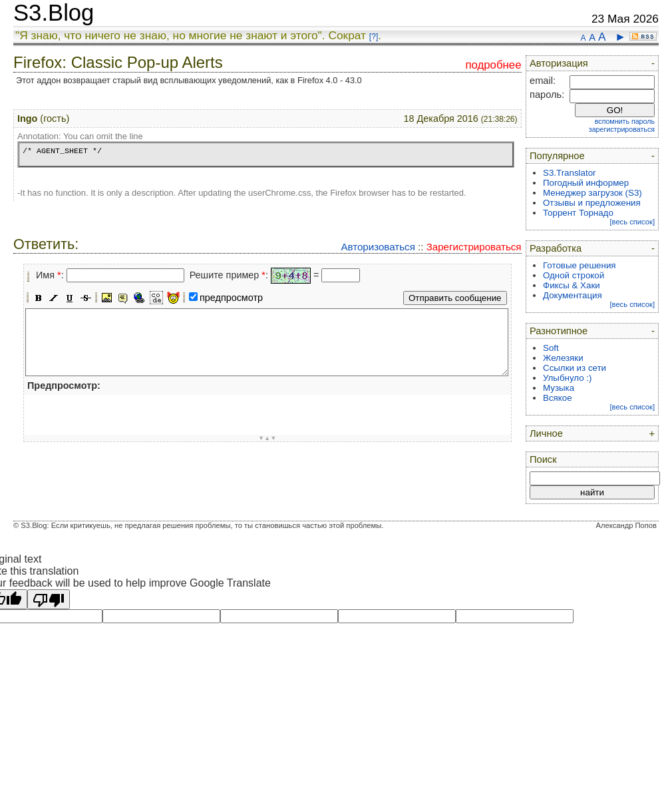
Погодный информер (586, 183)
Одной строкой (574, 275)
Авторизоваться (378, 247)
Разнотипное (559, 331)
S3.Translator (570, 173)
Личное (546, 433)
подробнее (493, 65)
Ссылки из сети (575, 368)
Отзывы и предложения (592, 203)
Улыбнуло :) (567, 378)
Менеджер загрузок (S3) (592, 193)
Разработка (556, 248)
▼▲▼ (267, 438)
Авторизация (559, 63)
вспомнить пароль (625, 121)
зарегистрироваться (622, 129)
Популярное (557, 156)
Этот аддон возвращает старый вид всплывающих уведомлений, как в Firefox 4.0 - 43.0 (189, 80)
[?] (374, 37)
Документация (573, 295)
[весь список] (632, 222)
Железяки (563, 358)
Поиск (543, 459)
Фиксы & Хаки (572, 285)
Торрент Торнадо (578, 213)
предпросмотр (231, 298)
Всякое (558, 398)
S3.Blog (54, 13)
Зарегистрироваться (474, 247)
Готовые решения (580, 265)
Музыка (559, 388)
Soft (551, 348)
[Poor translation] (49, 599)
